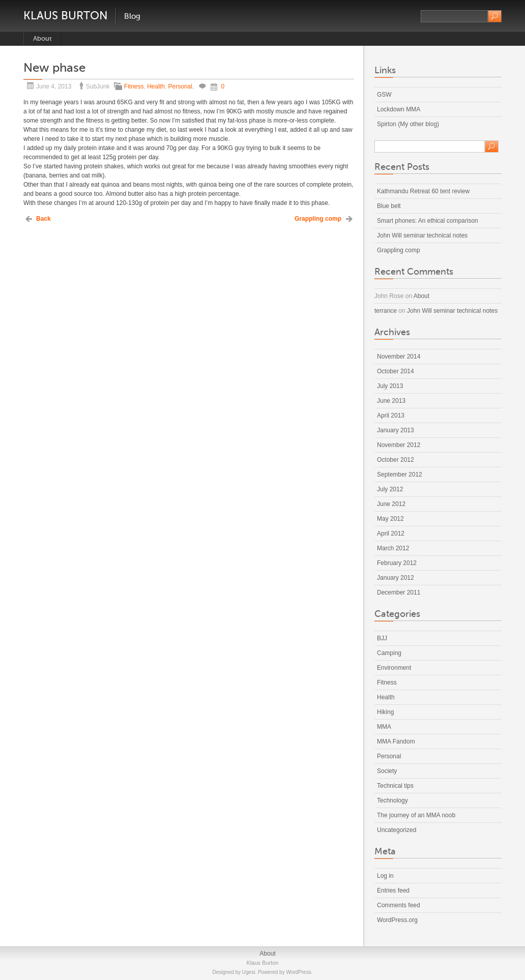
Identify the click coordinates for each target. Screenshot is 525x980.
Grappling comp (318, 219)
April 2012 (391, 533)
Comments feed (399, 905)
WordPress (298, 972)
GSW (384, 95)
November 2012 (399, 445)
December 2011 (399, 592)
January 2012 (396, 578)
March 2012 (393, 548)
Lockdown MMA (399, 109)
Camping (389, 653)
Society (387, 771)
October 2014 (396, 371)
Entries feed (393, 890)
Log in (385, 876)
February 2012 (397, 563)
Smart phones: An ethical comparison (428, 221)
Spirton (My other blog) (408, 124)
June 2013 (391, 401)
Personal (180, 86)
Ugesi (249, 972)
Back (43, 219)
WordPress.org (397, 920)
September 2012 (400, 474)
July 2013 (390, 386)
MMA (384, 727)
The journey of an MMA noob (416, 815)
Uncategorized (397, 830)
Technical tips (395, 786)
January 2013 (396, 430)
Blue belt (389, 206)
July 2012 (390, 489)
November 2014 (399, 357)
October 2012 (396, 460)
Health (156, 86)
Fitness (134, 86)
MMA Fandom (396, 741)
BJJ (382, 638)
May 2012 (390, 519)
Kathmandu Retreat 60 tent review (423, 191)
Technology (392, 800)
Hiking (385, 712)
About (42, 38)
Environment (394, 668)
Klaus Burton (66, 16)
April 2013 (391, 415)
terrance (386, 311)
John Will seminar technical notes (422, 235)
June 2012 (391, 504)
